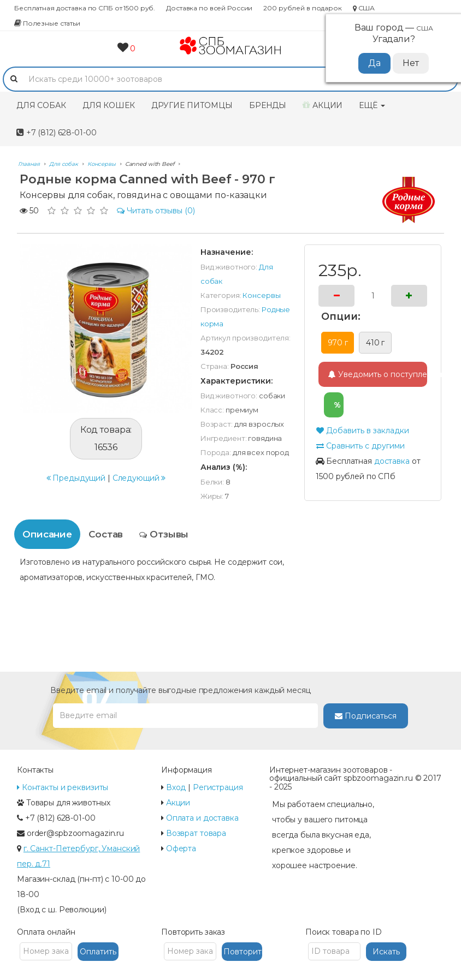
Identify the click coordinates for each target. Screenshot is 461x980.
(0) (156, 211)
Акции (323, 105)
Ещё (372, 105)
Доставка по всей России (209, 8)
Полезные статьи (47, 23)
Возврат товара (196, 833)
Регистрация (218, 787)
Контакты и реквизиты (63, 787)
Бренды (268, 105)
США (364, 8)
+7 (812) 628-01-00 (56, 133)
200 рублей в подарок (302, 8)
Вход (176, 787)
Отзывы (164, 534)
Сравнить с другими (360, 446)
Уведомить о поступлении (378, 374)
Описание (47, 534)
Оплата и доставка (202, 818)
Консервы (261, 295)
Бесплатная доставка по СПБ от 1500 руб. (85, 8)
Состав (106, 534)
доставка (392, 461)
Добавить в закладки (362, 431)
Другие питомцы (192, 105)
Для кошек (109, 105)
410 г (375, 343)
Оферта (181, 848)
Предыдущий (76, 468)
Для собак (41, 105)
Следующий (139, 468)
